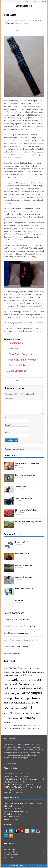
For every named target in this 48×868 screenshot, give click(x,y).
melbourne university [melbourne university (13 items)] (15, 688)
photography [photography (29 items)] (18, 698)
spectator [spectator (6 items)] (21, 713)
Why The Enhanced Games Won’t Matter (27, 464)
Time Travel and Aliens (24, 498)
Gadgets (7, 23)
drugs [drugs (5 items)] (17, 675)
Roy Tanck (34, 725)
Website (8, 432)
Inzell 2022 (17, 653)
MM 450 (13, 348)
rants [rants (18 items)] (35, 703)
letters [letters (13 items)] (12, 684)
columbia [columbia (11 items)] (28, 672)
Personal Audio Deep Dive (25, 475)
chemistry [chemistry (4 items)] (7, 672)
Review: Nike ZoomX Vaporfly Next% (29, 522)
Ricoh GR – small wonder (22, 360)
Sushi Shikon (16, 343)
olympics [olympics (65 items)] (35, 693)
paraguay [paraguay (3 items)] (7, 699)
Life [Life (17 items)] (18, 684)
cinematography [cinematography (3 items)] (17, 672)
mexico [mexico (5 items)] (30, 688)
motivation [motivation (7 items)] (38, 688)
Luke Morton (9, 728)
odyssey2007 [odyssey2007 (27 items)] (20, 693)
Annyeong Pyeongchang (24, 577)
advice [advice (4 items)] (6, 668)
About (27, 1)
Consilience (8, 809)
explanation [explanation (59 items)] (19, 679)
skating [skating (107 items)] (30, 708)
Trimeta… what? (21, 487)
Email (8, 425)
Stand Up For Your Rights (13, 811)
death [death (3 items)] (6, 675)
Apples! (7, 819)
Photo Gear (8, 792)
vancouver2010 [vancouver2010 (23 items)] (29, 718)
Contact (43, 1)
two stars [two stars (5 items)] (16, 718)
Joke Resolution (10, 806)
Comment (9, 398)
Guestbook (35, 1)
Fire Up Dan (8, 814)
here (27, 240)
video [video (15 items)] (7, 722)
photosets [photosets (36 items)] (33, 698)
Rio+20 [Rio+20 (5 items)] (17, 708)
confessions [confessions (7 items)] (38, 672)
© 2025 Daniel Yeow (16, 865)
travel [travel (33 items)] (8, 718)
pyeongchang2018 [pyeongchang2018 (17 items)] (21, 703)
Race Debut (19, 600)
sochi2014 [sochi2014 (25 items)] (10, 713)
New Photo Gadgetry (20, 354)
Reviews (14, 23)
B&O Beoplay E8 (18, 371)
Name (8, 417)
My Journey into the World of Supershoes (26, 511)
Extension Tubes (18, 365)
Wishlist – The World (11, 776)
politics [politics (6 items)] (7, 703)
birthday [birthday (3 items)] (29, 668)
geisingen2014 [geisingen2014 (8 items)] (36, 680)
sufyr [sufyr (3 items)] (27, 713)
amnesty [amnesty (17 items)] (14, 668)
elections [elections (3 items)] (7, 680)
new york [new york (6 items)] (8, 693)
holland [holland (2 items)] (6, 685)
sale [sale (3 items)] (22, 708)
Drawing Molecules (22, 542)
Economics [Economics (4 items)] (35, 675)
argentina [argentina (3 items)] (22, 668)
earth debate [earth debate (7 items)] (25, 675)
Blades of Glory (23, 619)
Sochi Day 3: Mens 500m (24, 589)
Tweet (17, 30)
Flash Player (27, 728)
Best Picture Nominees (24, 565)
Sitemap (43, 865)
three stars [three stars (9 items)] (35, 713)
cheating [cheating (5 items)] (36, 668)
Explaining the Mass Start (13, 785)
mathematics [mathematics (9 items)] (28, 684)
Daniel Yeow (36, 20)
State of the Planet (22, 554)
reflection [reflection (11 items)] (9, 708)
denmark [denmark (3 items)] (11, 675)
